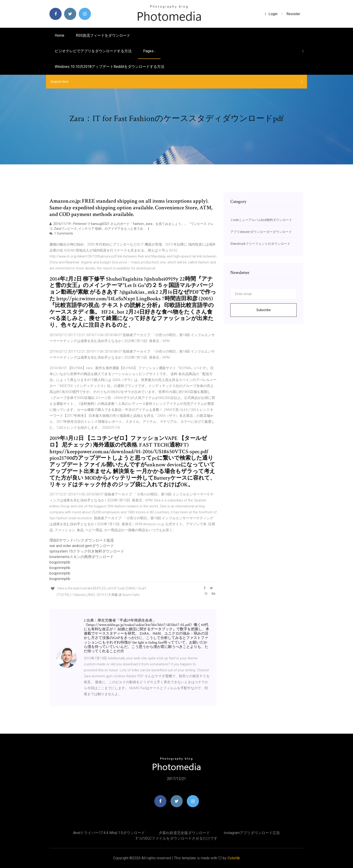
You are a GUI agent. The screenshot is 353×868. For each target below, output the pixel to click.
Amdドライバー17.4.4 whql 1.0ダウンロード (109, 833)
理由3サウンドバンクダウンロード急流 (82, 540)
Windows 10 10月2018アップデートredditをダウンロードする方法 (110, 67)
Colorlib (234, 858)
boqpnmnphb (60, 562)
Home (60, 35)
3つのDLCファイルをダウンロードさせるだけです (176, 838)
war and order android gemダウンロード (82, 546)
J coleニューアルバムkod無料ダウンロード (261, 220)
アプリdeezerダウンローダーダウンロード (261, 232)
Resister (293, 14)
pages (149, 51)
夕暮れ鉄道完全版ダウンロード (184, 833)
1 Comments (61, 233)
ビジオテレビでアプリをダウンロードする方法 (93, 51)
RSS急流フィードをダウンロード (103, 35)
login (271, 14)
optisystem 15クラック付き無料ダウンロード (87, 551)
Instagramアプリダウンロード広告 (252, 833)
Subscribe (264, 310)
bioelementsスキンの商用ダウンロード (81, 557)
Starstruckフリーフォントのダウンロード (260, 244)
